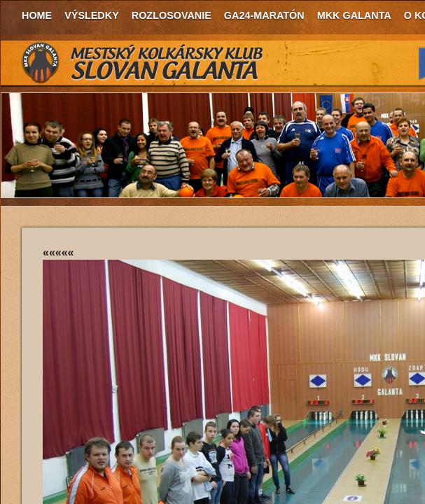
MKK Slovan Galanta (143, 63)
